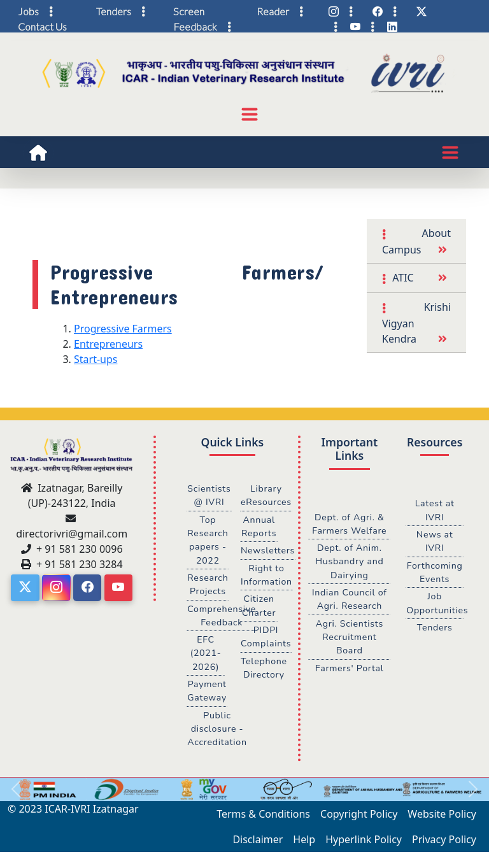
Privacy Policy (444, 843)
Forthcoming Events (435, 573)
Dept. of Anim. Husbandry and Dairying (349, 562)
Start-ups (96, 359)
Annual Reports (259, 527)
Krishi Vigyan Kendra (416, 323)
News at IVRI (435, 542)
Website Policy (442, 817)
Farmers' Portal (349, 670)
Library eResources (266, 495)
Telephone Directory (264, 670)
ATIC (402, 278)
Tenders (434, 629)
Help (304, 843)
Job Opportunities (435, 604)
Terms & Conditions (263, 817)
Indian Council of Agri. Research (349, 601)
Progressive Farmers (123, 329)
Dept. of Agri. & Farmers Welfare (349, 524)
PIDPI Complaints (266, 639)
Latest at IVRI (435, 510)
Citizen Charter (259, 607)
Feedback (195, 26)
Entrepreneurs (108, 344)
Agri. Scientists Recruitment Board (350, 638)
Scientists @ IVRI (209, 495)
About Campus (416, 241)
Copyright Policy (359, 817)
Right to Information (267, 576)
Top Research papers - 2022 (208, 540)
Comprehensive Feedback (222, 617)
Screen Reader (231, 11)
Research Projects (208, 586)
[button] (16, 793)
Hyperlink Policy (364, 843)
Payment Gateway (207, 694)
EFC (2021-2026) (206, 655)
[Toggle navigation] (250, 114)
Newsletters (268, 551)
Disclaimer (258, 843)
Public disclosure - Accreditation (217, 731)
